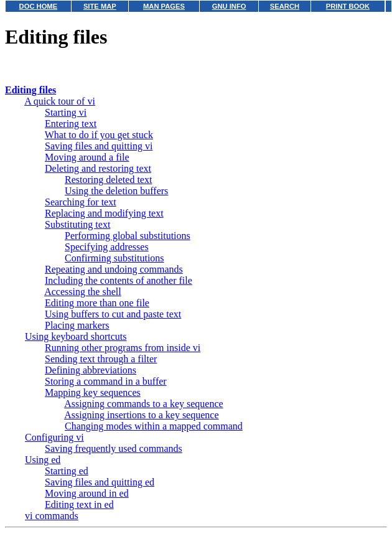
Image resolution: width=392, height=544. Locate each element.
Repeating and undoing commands (114, 269)
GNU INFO (229, 6)
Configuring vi (54, 437)
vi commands (52, 516)
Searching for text (81, 202)
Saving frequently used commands (114, 448)
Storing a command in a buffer (106, 381)
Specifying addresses (107, 247)
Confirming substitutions (114, 258)
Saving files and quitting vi (99, 146)
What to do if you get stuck (99, 135)
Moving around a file (87, 157)
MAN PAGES (164, 6)
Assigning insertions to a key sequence (141, 415)
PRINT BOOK (348, 6)
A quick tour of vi (60, 101)
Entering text (71, 124)
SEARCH (285, 6)
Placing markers (77, 325)
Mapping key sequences (93, 392)
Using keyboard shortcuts (76, 336)
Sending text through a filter (101, 359)
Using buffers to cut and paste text (113, 314)
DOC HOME (39, 6)
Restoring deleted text (108, 180)
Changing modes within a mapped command (154, 426)
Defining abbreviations (91, 370)
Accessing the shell (83, 292)
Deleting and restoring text (98, 168)
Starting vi (66, 112)
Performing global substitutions (128, 236)
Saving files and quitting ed (100, 482)
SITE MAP (100, 6)
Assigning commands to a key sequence (144, 404)
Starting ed (67, 471)
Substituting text (77, 224)
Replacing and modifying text (104, 213)
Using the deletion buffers (116, 191)
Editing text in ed (79, 504)
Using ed (43, 460)
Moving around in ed (87, 493)
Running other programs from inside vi (123, 348)
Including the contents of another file (119, 280)
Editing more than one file (97, 303)
